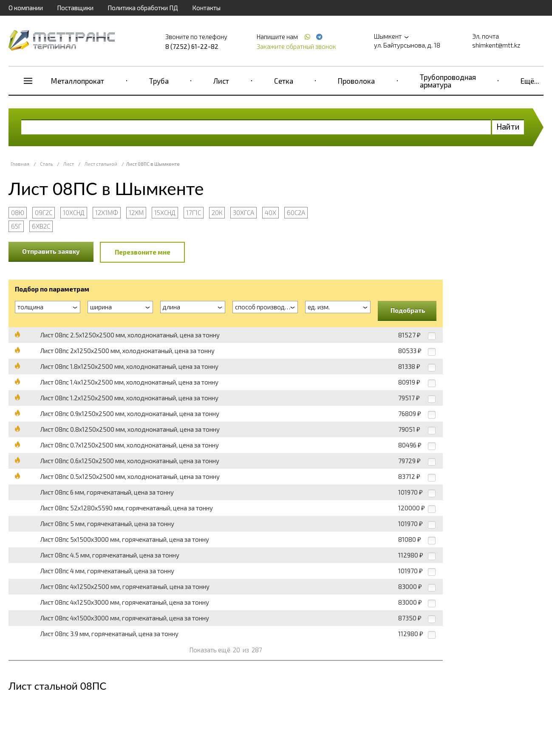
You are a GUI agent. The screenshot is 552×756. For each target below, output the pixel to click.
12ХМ (136, 212)
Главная (20, 164)
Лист (221, 81)
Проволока (356, 81)
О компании (26, 8)
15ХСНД (165, 212)
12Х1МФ (107, 212)
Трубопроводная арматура (448, 81)
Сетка (284, 81)
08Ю (18, 212)
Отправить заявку (51, 251)
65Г (16, 226)
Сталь (46, 164)
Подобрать (408, 310)
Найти (508, 126)
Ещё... (530, 81)
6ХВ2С (41, 226)
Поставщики (75, 8)
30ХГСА (243, 212)
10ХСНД (74, 212)
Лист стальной (101, 164)
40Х (270, 212)
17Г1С (194, 212)
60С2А (296, 212)
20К (217, 212)
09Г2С (44, 212)
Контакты (206, 8)
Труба (159, 81)
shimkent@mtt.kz (496, 45)
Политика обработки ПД (143, 8)
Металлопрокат (78, 81)
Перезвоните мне (143, 252)
